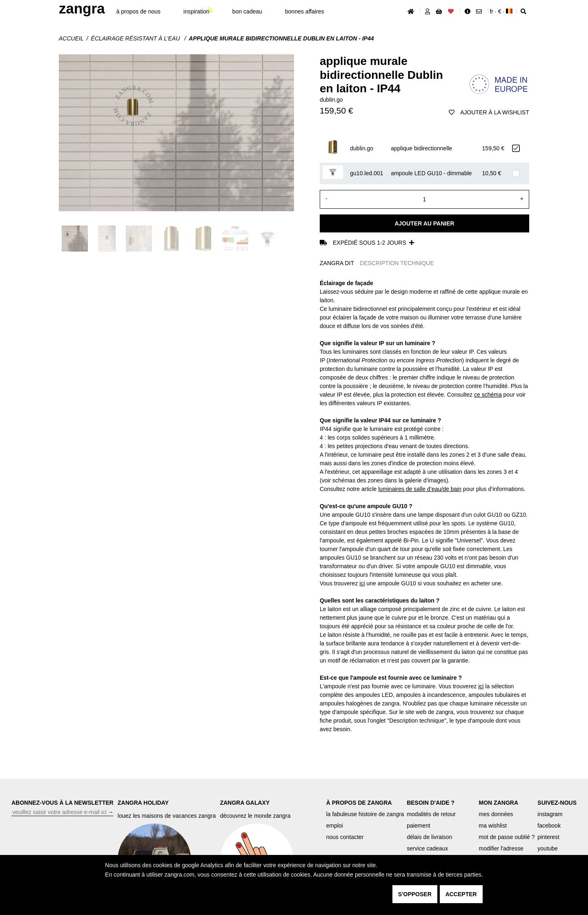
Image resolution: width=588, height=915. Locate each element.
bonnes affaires (304, 11)
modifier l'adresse (501, 848)
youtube (548, 848)
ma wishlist (493, 826)
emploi (335, 826)
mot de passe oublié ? (507, 837)
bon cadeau (247, 11)
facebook (549, 826)
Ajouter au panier (424, 223)
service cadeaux (427, 848)
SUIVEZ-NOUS (557, 803)
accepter (461, 894)
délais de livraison (429, 837)
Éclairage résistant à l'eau (136, 38)
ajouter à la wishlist (489, 112)
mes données (496, 814)
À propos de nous (138, 11)
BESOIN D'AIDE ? (431, 803)
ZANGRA (82, 8)
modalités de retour (431, 814)
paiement (419, 826)
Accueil (71, 38)
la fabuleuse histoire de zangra (365, 814)
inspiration (196, 11)
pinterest (548, 837)
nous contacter (345, 837)
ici (362, 583)
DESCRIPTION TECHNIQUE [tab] (397, 263)
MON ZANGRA (499, 803)
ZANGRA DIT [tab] (337, 263)
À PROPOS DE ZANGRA (359, 803)
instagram (550, 814)
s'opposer (415, 894)
